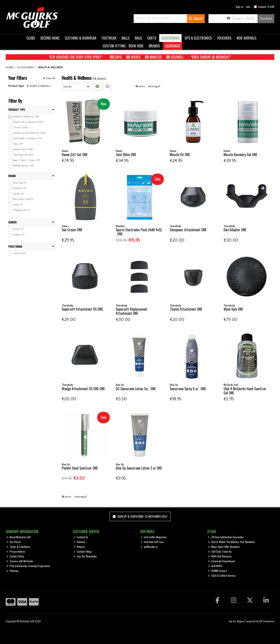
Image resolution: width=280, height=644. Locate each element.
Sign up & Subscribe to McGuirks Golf (140, 516)
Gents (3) (18, 229)
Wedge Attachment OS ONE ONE (83, 389)
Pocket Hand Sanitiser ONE (80, 468)
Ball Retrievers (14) (23, 166)
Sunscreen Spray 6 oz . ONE (188, 389)
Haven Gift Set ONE (75, 155)
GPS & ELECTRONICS (198, 38)
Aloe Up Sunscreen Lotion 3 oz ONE (139, 468)
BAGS (138, 38)
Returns (79, 547)
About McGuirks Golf (18, 537)
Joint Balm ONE (126, 155)
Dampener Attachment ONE (188, 230)
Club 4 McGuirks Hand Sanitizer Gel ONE (245, 391)
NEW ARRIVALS (247, 38)
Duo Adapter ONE (235, 230)
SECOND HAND (50, 38)
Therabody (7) (21, 210)
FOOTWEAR (109, 38)
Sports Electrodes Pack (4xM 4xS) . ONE (139, 232)
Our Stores (14, 542)
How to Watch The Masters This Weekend (231, 542)
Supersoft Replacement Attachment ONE (132, 311)
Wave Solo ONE (233, 309)
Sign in (239, 7)
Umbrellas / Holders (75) (27, 138)
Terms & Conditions (18, 547)
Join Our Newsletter (85, 556)
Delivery (80, 542)
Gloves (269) (20, 128)
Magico (241, 621)
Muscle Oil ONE (180, 155)
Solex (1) (18, 205)
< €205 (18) (19, 253)
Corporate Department (221, 561)
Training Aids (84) (23, 155)
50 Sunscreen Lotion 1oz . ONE (136, 389)
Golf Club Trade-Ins (220, 551)
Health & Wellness (39, 86)
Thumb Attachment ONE (186, 309)
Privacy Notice (16, 551)
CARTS (152, 38)
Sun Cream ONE (72, 230)
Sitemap (12, 571)
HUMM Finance (217, 571)
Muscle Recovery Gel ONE (240, 155)
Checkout (266, 18)
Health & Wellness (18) (26, 116)
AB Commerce (267, 621)
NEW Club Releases (220, 556)
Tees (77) (18, 144)
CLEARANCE (173, 46)
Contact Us (81, 537)
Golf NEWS (215, 566)
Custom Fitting (83, 551)
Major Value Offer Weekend (224, 547)
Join (248, 7)
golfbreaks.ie (149, 547)
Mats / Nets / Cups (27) (26, 160)
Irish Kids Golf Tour (152, 542)
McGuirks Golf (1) (23, 199)
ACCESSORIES (170, 38)
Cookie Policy (15, 556)
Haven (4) (18, 194)
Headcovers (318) (23, 149)
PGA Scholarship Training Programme (28, 566)
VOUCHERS (224, 38)
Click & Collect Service (222, 575)
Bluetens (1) (20, 188)
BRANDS (154, 46)
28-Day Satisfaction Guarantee (226, 537)
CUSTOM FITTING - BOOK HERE (123, 46)
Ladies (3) (19, 234)
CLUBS (31, 38)
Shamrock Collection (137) (28, 122)
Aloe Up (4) (20, 183)
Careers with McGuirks (20, 561)
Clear (49, 78)
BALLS (126, 38)
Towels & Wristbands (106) (29, 133)
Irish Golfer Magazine (154, 537)
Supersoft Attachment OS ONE (82, 309)
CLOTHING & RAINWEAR (81, 38)
